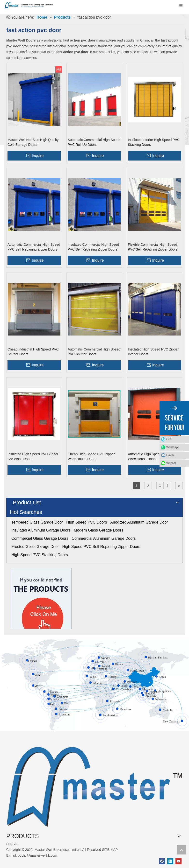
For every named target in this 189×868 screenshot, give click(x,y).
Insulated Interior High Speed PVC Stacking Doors (154, 142)
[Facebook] (162, 861)
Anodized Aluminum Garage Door (139, 522)
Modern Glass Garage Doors (98, 530)
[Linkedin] (170, 861)
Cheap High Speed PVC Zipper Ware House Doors (91, 456)
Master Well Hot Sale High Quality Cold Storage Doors (33, 142)
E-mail (170, 455)
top (182, 850)
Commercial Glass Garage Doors (40, 538)
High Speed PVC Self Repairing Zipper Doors (101, 547)
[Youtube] (178, 861)
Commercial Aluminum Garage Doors (104, 538)
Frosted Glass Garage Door (35, 547)
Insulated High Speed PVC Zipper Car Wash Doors (33, 456)
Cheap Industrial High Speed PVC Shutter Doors (33, 352)
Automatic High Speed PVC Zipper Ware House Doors (154, 456)
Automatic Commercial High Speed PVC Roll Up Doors (94, 142)
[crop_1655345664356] (94, 784)
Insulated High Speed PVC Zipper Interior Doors (153, 352)
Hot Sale (13, 844)
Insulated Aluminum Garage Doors (41, 530)
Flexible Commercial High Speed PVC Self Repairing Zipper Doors (153, 247)
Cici (169, 439)
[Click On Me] (41, 598)
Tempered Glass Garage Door (37, 522)
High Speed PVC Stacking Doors (40, 555)
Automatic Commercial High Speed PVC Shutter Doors (94, 352)
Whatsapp (173, 447)
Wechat (171, 463)
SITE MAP (110, 850)
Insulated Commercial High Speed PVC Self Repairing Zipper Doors (93, 247)
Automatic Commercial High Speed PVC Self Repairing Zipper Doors (34, 247)
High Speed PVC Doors (87, 522)
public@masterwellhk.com (37, 855)
